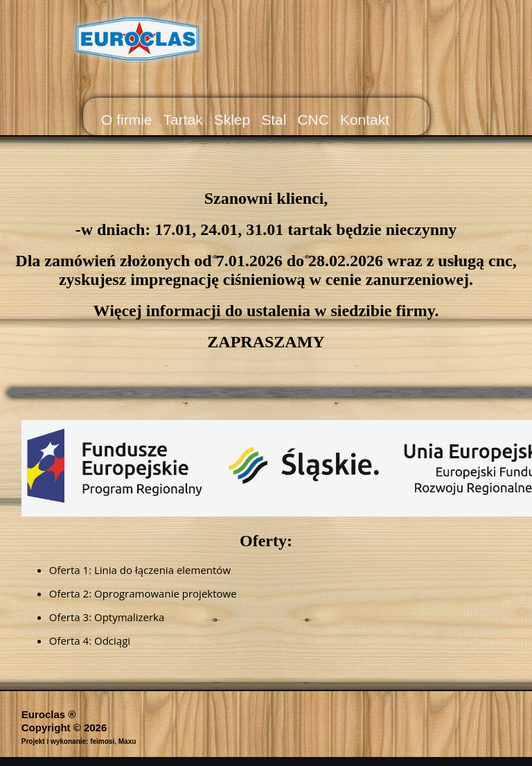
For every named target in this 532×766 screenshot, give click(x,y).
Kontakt (365, 120)
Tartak (183, 120)
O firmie (127, 120)
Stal (274, 120)
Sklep (232, 120)
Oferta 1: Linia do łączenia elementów (140, 570)
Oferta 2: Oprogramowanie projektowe (143, 593)
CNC (313, 120)
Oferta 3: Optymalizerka (107, 617)
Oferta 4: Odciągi (90, 641)
